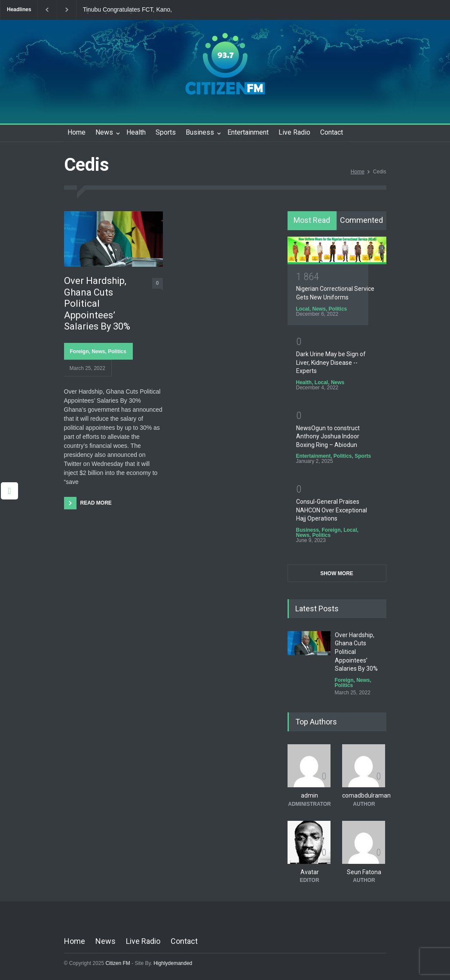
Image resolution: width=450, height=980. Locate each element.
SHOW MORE (337, 573)
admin (309, 795)
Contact (332, 132)
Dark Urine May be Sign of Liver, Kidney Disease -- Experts (331, 362)
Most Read (312, 220)
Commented (361, 220)
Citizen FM (118, 963)
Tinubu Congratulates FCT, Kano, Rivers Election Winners (127, 10)
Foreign (80, 351)
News (104, 132)
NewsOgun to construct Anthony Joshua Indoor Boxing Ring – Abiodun (328, 436)
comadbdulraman (366, 795)
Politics (117, 351)
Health (136, 132)
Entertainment (248, 132)
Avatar (310, 872)
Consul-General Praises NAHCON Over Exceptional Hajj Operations (332, 510)
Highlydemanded (173, 963)
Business (200, 132)
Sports (166, 132)
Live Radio (294, 132)
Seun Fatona (364, 872)
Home (77, 132)
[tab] (312, 221)
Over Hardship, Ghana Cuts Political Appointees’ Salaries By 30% (97, 304)
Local (303, 309)
